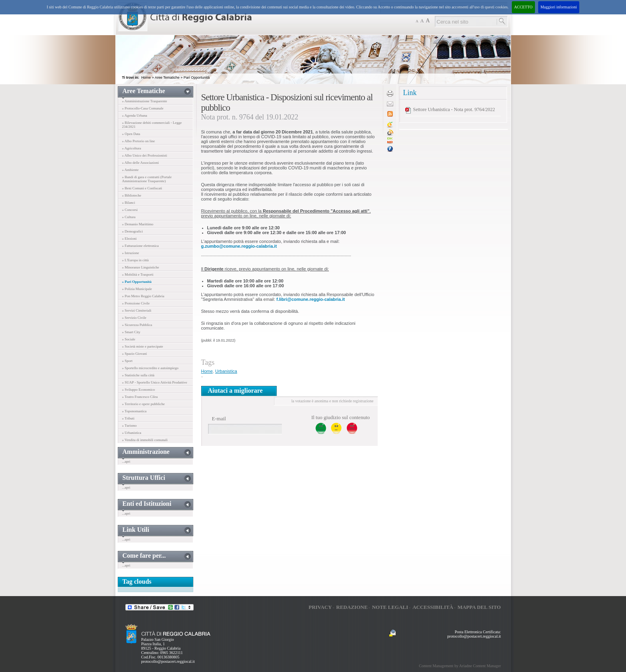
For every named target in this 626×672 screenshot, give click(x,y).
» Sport (127, 361)
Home (146, 78)
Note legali (390, 607)
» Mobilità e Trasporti (138, 274)
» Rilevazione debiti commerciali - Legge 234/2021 (152, 125)
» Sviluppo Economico (139, 390)
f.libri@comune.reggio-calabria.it (310, 299)
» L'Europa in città (136, 260)
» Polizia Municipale (137, 289)
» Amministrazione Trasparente (145, 101)
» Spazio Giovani (135, 354)
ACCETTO (523, 7)
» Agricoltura (132, 148)
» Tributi (128, 418)
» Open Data (131, 134)
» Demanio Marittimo (138, 224)
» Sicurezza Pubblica (137, 325)
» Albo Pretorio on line (139, 141)
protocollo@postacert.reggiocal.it (168, 661)
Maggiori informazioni (559, 7)
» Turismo (130, 425)
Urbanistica (226, 371)
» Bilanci (129, 203)
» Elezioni (130, 239)
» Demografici (133, 231)
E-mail (219, 419)
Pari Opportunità (197, 78)
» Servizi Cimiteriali (137, 310)
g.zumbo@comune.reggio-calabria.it (239, 246)
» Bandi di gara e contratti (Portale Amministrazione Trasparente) (147, 179)
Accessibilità (433, 607)
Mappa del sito (479, 607)
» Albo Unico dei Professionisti (145, 155)
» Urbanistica (132, 433)
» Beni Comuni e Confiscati (142, 188)
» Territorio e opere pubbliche (144, 404)
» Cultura (129, 217)
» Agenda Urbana (135, 115)
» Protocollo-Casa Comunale (143, 108)
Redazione (352, 607)
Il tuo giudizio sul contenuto (341, 417)
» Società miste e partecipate (143, 346)
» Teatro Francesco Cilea (140, 397)
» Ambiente (131, 170)
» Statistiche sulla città (138, 375)
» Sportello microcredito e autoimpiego (150, 368)
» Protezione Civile (136, 303)
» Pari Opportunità (137, 282)
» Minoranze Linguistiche (141, 267)
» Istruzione (131, 253)
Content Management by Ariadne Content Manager (460, 666)
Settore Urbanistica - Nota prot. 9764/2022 (454, 109)
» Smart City (131, 332)
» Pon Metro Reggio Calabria (143, 296)
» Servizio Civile (134, 318)
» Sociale (129, 339)
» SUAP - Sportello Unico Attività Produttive (155, 382)
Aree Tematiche (167, 78)
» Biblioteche (132, 195)
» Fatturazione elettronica (141, 246)
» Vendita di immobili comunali (145, 440)
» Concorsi (130, 210)
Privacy (320, 607)
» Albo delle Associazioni (141, 163)
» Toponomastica (134, 411)
